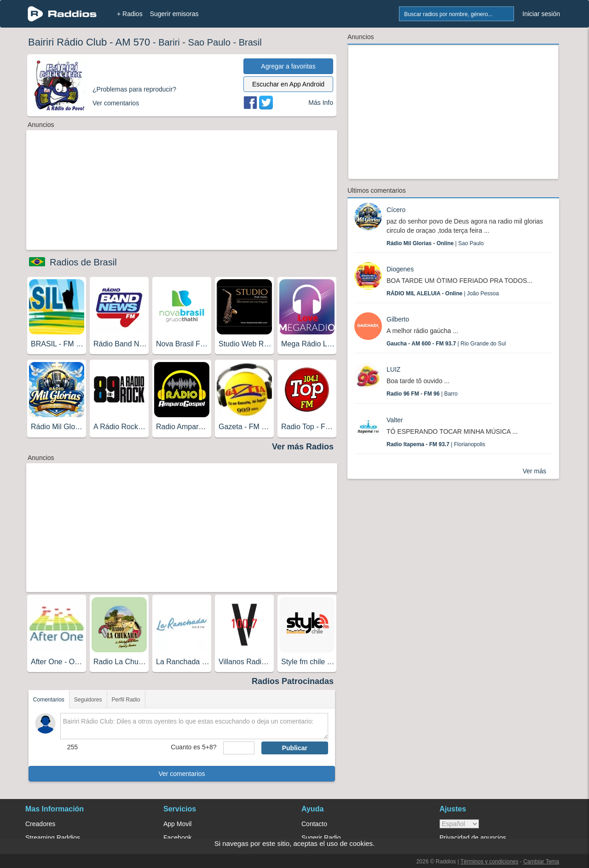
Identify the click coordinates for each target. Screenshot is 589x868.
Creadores (40, 824)
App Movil (177, 824)
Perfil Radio (126, 700)
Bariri (169, 42)
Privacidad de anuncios (473, 838)
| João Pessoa (443, 293)
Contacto (314, 824)
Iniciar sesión (541, 14)
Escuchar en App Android (288, 84)
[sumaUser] (239, 748)
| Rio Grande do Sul (446, 344)
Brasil (250, 42)
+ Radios (130, 14)
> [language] (459, 824)
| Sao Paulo (435, 243)
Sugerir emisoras (174, 14)
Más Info (321, 103)
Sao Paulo (209, 42)
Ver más (534, 471)
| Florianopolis (436, 444)
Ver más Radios (303, 447)
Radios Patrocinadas (293, 681)
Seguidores (88, 700)
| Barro (422, 394)
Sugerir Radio (321, 838)
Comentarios (49, 700)
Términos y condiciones (489, 862)
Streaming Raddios (53, 838)
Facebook (177, 838)
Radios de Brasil (83, 262)
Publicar (295, 748)
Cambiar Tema (541, 862)
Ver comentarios (182, 774)
